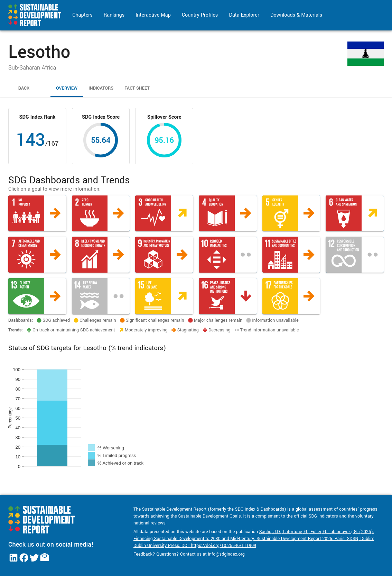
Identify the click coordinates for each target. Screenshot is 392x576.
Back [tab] (24, 89)
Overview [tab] (67, 89)
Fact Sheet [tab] (137, 89)
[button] (37, 213)
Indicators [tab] (101, 89)
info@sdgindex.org (226, 554)
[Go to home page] (35, 15)
